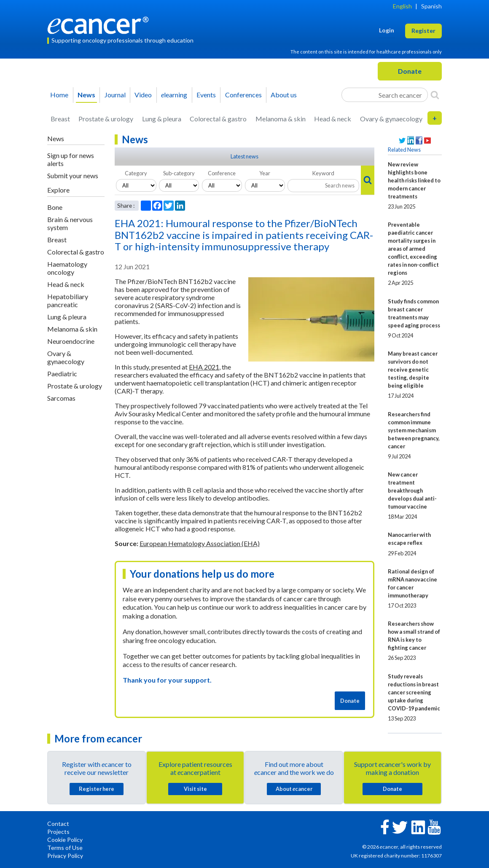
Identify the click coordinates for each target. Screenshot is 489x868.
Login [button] (387, 30)
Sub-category (179, 173)
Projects (58, 832)
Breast (60, 119)
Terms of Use (65, 848)
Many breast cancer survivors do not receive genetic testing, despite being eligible (413, 370)
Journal (115, 95)
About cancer (294, 789)
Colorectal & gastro (218, 119)
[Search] (435, 95)
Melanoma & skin (281, 119)
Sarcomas (61, 398)
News (86, 95)
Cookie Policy (65, 840)
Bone (55, 207)
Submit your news (73, 175)
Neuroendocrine (71, 341)
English (402, 6)
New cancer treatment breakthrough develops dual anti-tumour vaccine (412, 490)
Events (206, 95)
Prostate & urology (106, 119)
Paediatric (62, 374)
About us (284, 95)
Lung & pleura (162, 119)
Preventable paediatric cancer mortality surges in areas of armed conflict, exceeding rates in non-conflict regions (413, 249)
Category (136, 173)
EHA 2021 (204, 367)
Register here (97, 789)
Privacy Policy (65, 856)
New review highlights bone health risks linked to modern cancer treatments (414, 180)
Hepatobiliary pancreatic (68, 300)
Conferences (243, 95)
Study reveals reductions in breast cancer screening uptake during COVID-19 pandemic (414, 692)
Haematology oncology (67, 268)
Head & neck (333, 119)
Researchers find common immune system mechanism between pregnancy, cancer (414, 430)
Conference (222, 173)
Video (143, 95)
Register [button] (423, 31)
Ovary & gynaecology (391, 119)
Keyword (323, 173)
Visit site (195, 789)
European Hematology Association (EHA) (200, 543)
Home (59, 95)
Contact (58, 824)
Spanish (431, 6)
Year (265, 173)
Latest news (244, 156)
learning (174, 95)
